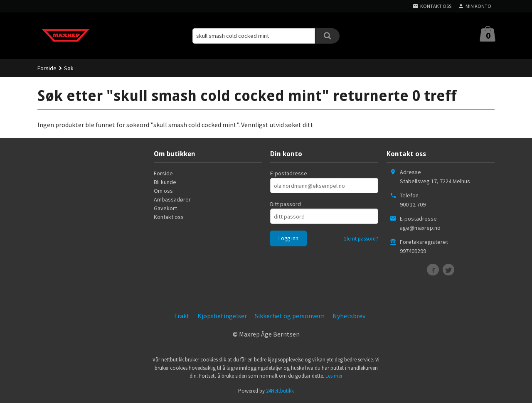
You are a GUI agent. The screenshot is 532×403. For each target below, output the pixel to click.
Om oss (163, 191)
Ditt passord (286, 204)
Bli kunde (165, 182)
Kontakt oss (169, 217)
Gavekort (165, 208)
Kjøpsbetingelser (222, 316)
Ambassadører (172, 199)
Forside (47, 68)
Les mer (334, 376)
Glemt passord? (361, 239)
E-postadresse (289, 173)
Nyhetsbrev (349, 316)
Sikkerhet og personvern (290, 316)
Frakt (182, 316)
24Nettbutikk (280, 391)
